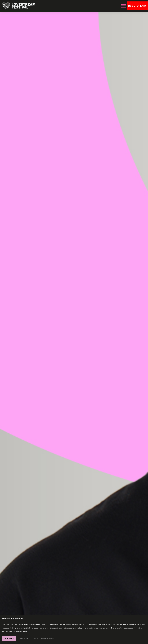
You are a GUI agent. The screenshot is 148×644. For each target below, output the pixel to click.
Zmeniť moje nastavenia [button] (44, 638)
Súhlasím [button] (9, 638)
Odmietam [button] (24, 638)
